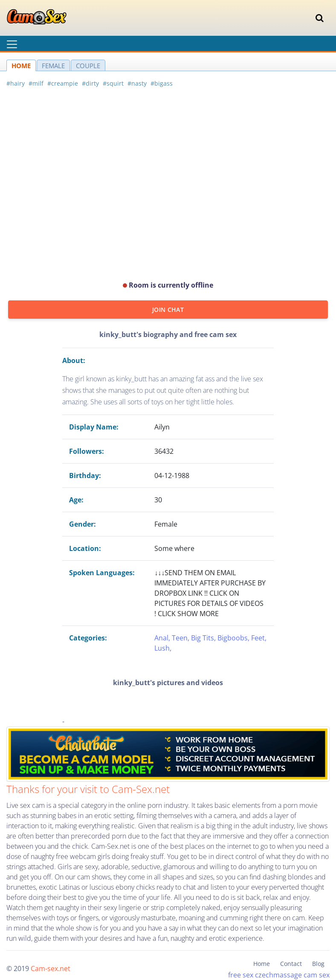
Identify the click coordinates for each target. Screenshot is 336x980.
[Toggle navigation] (320, 18)
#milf (36, 83)
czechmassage (278, 975)
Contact (291, 964)
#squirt (113, 83)
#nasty (137, 83)
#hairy (16, 83)
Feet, (259, 638)
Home (262, 964)
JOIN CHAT (168, 310)
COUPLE (88, 66)
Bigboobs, (234, 638)
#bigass (162, 83)
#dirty (90, 83)
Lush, (163, 648)
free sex (241, 975)
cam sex (317, 975)
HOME (21, 66)
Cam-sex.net (51, 968)
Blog (318, 964)
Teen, (181, 638)
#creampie (63, 83)
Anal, (163, 638)
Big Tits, (204, 638)
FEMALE (53, 66)
